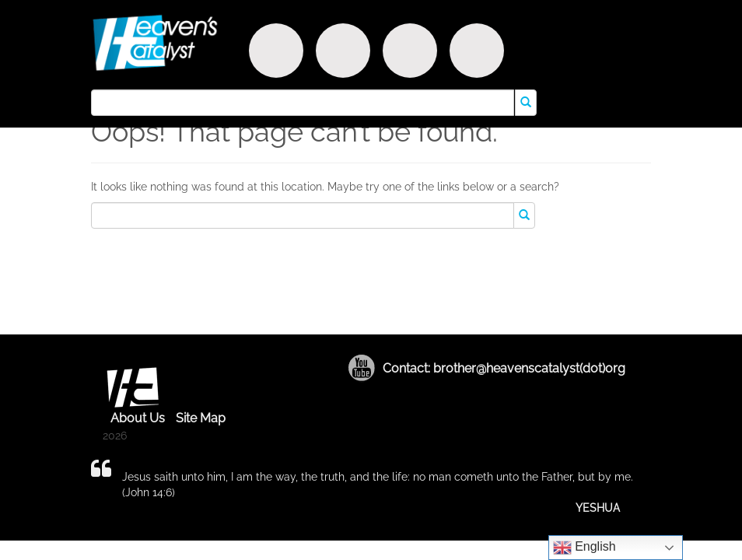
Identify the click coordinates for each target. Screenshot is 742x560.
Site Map (201, 418)
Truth (477, 51)
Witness (343, 51)
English (584, 548)
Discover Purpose (276, 51)
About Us (138, 418)
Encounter (410, 51)
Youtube (361, 367)
